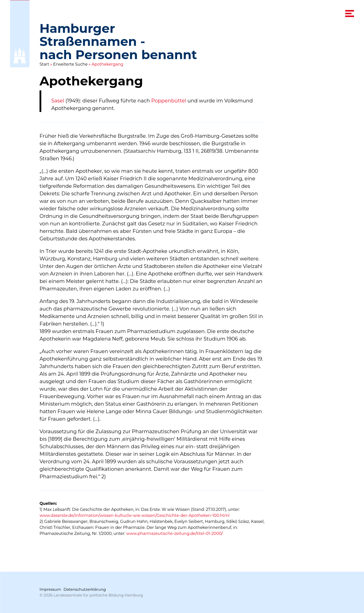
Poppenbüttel (169, 101)
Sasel (58, 101)
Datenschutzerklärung (85, 589)
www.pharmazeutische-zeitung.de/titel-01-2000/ (175, 533)
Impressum (50, 589)
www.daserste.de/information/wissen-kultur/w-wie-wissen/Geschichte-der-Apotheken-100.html (135, 515)
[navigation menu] (350, 14)
